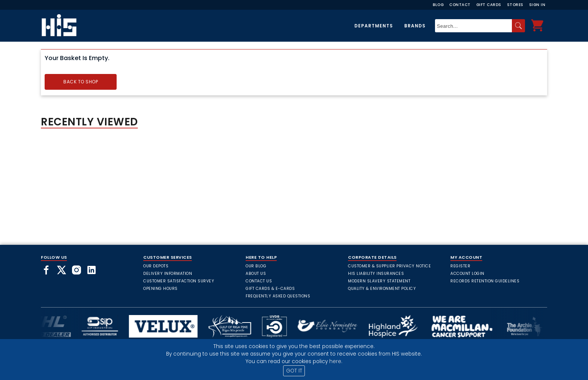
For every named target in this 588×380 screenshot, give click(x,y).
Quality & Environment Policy (382, 289)
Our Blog (256, 266)
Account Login (467, 274)
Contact (460, 5)
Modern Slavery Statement (379, 281)
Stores (515, 5)
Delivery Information (168, 274)
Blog (438, 5)
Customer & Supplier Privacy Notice (389, 266)
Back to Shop (81, 82)
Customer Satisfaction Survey (179, 281)
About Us (256, 274)
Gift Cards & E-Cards (270, 289)
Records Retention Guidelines (485, 281)
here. (336, 361)
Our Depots (156, 266)
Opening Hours (160, 289)
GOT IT (294, 371)
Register (460, 266)
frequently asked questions (278, 296)
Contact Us (259, 281)
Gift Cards (489, 5)
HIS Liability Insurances (376, 274)
